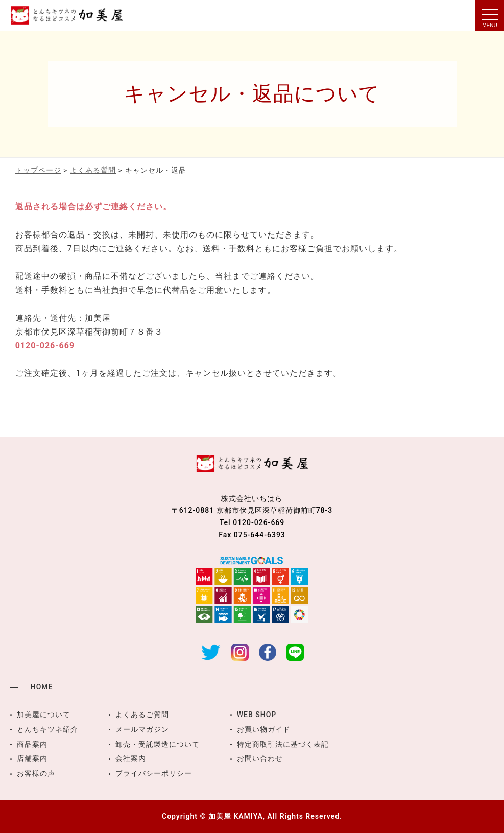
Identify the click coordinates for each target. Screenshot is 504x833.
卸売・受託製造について (158, 744)
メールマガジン (142, 729)
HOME (42, 687)
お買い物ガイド (264, 729)
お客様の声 (36, 773)
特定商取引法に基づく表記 (283, 744)
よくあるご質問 (142, 715)
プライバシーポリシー (154, 773)
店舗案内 (32, 758)
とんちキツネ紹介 (47, 729)
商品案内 (32, 744)
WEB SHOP (257, 715)
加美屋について (44, 715)
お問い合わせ (260, 758)
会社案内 (131, 758)
